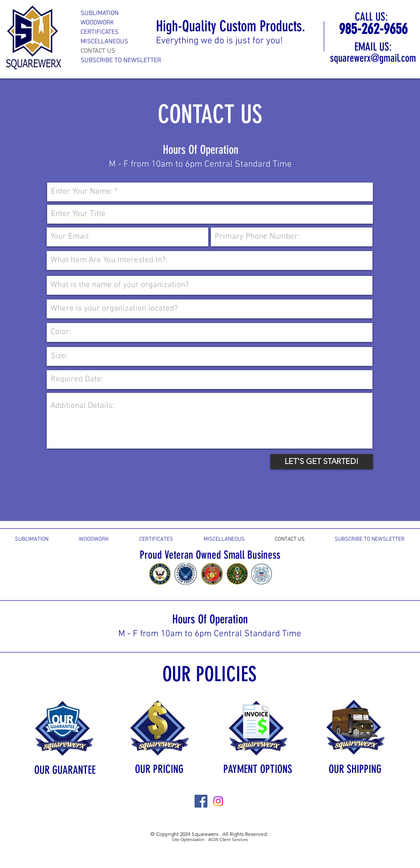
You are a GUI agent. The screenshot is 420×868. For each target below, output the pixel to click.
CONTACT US (98, 51)
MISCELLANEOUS (104, 42)
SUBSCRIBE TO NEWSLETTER (121, 60)
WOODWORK (97, 23)
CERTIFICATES (100, 32)
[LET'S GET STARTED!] (322, 462)
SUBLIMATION (100, 13)
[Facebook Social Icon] (201, 801)
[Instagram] (218, 801)
